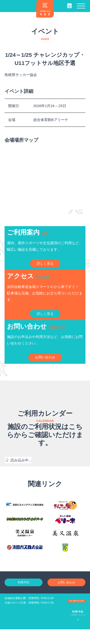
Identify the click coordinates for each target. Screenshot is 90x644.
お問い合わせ (66, 596)
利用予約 (24, 596)
